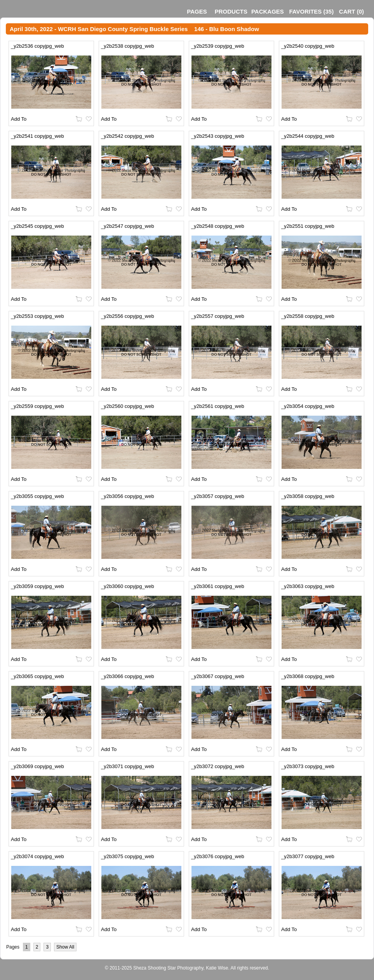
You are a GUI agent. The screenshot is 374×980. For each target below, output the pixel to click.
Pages (197, 11)
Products (231, 11)
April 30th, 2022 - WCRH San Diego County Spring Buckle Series (99, 29)
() (311, 11)
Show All (65, 947)
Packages (268, 11)
